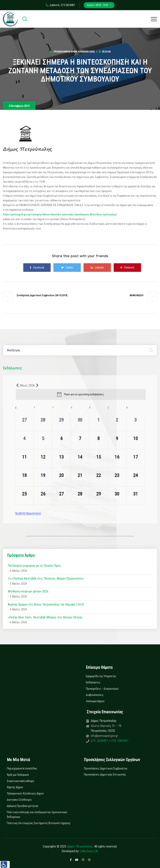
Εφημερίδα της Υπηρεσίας (101, 676)
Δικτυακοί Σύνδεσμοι (19, 800)
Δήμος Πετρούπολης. (80, 846)
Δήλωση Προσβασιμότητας (23, 806)
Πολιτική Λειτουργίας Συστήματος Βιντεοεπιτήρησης (39, 823)
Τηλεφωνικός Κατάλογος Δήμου (25, 793)
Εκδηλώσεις (93, 682)
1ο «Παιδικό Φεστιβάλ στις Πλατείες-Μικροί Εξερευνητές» (46, 579)
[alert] (81, 394)
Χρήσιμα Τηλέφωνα (18, 775)
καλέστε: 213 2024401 (60, 5)
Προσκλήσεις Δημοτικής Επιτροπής (105, 775)
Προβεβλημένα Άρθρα (65, 52)
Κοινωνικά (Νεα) (86, 52)
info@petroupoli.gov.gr (104, 736)
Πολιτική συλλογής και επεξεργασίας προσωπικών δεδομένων (37, 815)
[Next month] (37, 385)
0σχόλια (105, 52)
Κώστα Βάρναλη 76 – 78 (106, 726)
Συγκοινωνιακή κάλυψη (20, 781)
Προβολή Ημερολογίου (28, 513)
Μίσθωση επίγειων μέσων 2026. (28, 591)
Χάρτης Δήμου (15, 787)
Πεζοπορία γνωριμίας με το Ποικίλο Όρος (34, 566)
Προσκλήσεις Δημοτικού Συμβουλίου (106, 768)
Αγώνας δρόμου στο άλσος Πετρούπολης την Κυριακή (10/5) (46, 604)
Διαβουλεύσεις (95, 695)
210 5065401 (120, 741)
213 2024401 (100, 741)
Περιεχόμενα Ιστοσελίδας (22, 768)
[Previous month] (17, 385)
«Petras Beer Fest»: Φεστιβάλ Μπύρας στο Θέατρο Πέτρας (45, 617)
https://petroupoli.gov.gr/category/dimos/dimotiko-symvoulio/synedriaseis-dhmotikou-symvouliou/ (60, 214)
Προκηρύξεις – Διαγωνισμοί (102, 689)
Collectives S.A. (89, 851)
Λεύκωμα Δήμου (95, 701)
